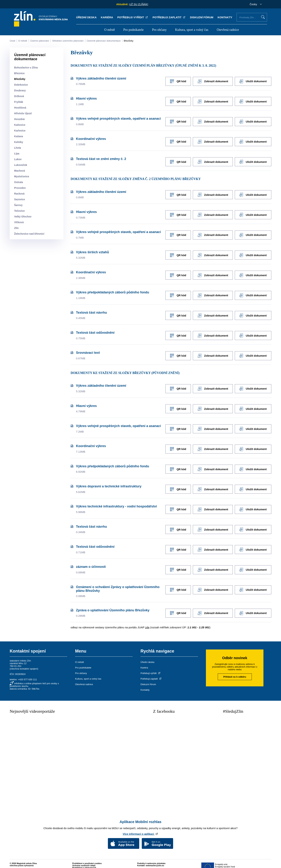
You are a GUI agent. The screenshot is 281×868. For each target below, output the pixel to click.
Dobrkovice (21, 85)
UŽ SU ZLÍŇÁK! (139, 4)
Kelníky (19, 142)
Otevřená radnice (228, 30)
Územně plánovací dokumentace (104, 41)
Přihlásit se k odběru (235, 671)
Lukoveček (21, 165)
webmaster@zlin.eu (155, 859)
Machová (20, 171)
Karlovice (20, 131)
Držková (19, 96)
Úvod (12, 41)
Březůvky (129, 41)
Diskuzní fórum (202, 17)
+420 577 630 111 (27, 674)
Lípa (17, 154)
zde (147, 621)
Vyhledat (263, 17)
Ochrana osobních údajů (84, 859)
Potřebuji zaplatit (169, 17)
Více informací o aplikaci (140, 828)
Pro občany (159, 30)
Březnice (19, 73)
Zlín (16, 228)
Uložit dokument (253, 81)
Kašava (19, 136)
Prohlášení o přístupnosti (84, 862)
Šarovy (18, 205)
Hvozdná (19, 119)
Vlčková (19, 222)
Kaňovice (20, 125)
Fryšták (19, 102)
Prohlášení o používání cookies (87, 857)
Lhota (18, 148)
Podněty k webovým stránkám (151, 857)
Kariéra (107, 17)
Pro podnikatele (133, 30)
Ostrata (19, 182)
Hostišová (20, 108)
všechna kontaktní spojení (24, 663)
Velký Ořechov (23, 217)
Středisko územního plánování (68, 41)
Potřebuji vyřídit (133, 17)
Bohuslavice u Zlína (26, 68)
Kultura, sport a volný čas (192, 30)
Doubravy (20, 90)
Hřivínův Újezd (23, 113)
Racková (19, 194)
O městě (109, 30)
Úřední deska (86, 17)
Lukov (18, 159)
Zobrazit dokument (212, 81)
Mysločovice (22, 176)
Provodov (20, 188)
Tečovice (19, 211)
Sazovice (20, 199)
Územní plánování (40, 41)
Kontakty (225, 17)
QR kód (177, 81)
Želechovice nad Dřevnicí (29, 234)
